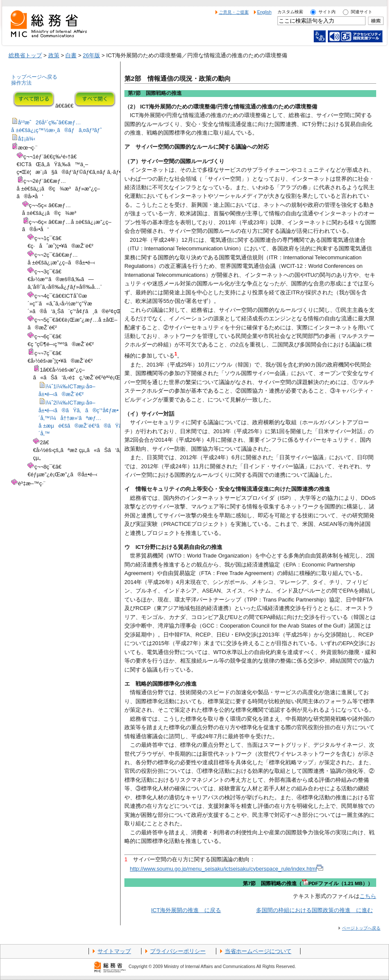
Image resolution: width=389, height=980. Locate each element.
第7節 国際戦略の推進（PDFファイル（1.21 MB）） (308, 883)
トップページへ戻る (34, 77)
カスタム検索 (290, 12)
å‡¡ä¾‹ (27, 139)
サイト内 (327, 12)
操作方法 (21, 83)
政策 (54, 55)
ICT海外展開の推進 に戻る (186, 910)
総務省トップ (25, 55)
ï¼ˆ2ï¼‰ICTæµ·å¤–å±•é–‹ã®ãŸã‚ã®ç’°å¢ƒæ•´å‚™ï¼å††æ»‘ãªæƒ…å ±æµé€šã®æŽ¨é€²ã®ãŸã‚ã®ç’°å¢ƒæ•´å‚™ (100, 418)
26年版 (91, 55)
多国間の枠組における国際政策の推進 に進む (314, 910)
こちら (368, 896)
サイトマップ (114, 951)
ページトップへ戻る (361, 928)
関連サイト (362, 12)
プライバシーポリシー (178, 951)
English (265, 12)
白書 (71, 55)
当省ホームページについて (258, 951)
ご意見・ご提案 (234, 12)
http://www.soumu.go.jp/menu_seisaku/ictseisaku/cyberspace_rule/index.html (227, 869)
